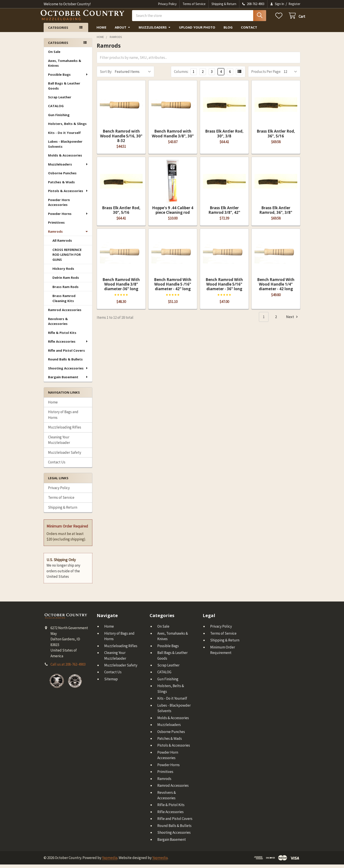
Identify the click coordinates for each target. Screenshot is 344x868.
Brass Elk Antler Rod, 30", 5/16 (121, 214)
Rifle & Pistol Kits (62, 336)
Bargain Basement (68, 380)
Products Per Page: (266, 75)
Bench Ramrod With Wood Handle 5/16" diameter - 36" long (224, 288)
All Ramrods (62, 244)
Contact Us (57, 466)
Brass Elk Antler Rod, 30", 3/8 (224, 137)
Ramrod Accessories (65, 313)
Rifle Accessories (68, 345)
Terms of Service (194, 4)
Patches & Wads (61, 185)
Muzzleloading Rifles (65, 431)
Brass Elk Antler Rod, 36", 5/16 (276, 137)
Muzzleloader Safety (65, 456)
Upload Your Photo (197, 31)
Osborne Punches (62, 176)
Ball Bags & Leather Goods (64, 89)
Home (101, 31)
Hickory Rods (63, 272)
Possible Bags (68, 78)
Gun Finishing (59, 118)
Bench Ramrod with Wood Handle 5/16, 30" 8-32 (121, 140)
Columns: (181, 75)
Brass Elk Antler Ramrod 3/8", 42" (224, 214)
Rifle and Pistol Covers (66, 354)
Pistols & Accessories (68, 194)
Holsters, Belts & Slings (67, 127)
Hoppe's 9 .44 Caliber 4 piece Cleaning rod (173, 214)
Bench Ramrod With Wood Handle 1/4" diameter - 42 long (276, 288)
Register (294, 4)
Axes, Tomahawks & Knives (65, 67)
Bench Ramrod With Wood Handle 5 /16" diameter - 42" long (173, 288)
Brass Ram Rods (65, 290)
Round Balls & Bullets (65, 363)
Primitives (56, 226)
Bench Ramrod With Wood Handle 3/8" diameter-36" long (121, 288)
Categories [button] (58, 31)
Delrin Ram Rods (66, 281)
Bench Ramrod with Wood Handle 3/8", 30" (173, 137)
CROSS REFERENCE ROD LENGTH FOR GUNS (67, 258)
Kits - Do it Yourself (64, 136)
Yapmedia (110, 861)
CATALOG (56, 109)
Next (293, 320)
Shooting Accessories (68, 372)
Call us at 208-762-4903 (68, 668)
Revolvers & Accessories (58, 325)
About (123, 31)
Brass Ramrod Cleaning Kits (64, 302)
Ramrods (68, 235)
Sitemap (111, 683)
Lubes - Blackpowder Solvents (65, 147)
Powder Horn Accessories (59, 206)
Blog (228, 31)
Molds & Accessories (65, 159)
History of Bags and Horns (63, 418)
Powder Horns (68, 217)
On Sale (54, 55)
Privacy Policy (167, 4)
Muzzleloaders (155, 31)
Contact (249, 31)
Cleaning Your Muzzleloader (59, 443)
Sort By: (106, 75)
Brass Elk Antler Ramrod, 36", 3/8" (276, 214)
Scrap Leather (60, 101)
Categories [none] (58, 46)
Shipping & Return (224, 4)
